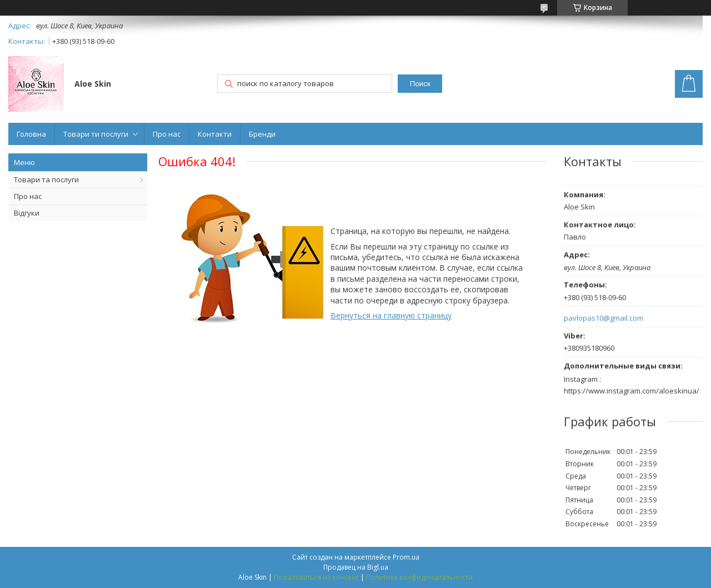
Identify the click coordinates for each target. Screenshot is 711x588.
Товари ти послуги (96, 134)
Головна (31, 134)
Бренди (262, 134)
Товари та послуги (46, 180)
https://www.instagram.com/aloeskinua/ (632, 391)
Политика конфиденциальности (419, 577)
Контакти (215, 134)
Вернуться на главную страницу (391, 315)
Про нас (167, 134)
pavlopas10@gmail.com (604, 318)
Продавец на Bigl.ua (356, 567)
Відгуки (27, 213)
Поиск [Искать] (420, 84)
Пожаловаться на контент (316, 577)
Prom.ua (406, 557)
